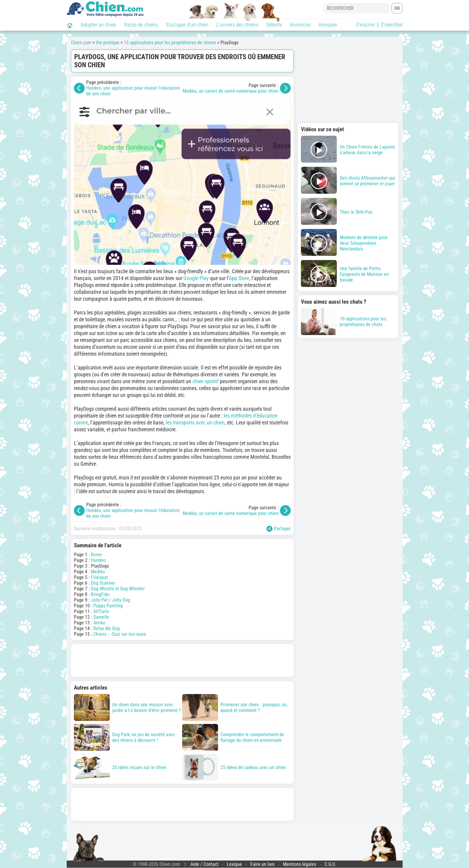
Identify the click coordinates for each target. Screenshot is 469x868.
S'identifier (392, 25)
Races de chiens (141, 25)
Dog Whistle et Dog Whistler (118, 589)
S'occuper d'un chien (187, 25)
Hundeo (98, 560)
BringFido (100, 594)
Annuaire (328, 25)
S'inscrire (365, 25)
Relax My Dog (106, 628)
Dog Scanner (103, 583)
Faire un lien (262, 864)
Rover (96, 555)
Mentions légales (300, 864)
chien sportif (205, 381)
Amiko (99, 623)
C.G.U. (330, 864)
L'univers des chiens (237, 25)
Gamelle (101, 617)
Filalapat (99, 577)
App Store (239, 278)
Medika (98, 572)
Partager (279, 529)
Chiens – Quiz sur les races (120, 634)
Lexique (234, 864)
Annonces (300, 25)
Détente (274, 25)
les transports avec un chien (195, 422)
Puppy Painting (108, 606)
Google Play (196, 278)
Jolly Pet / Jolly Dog (111, 600)
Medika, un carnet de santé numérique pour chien (231, 91)
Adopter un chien (99, 25)
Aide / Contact (204, 864)
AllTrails (101, 611)
